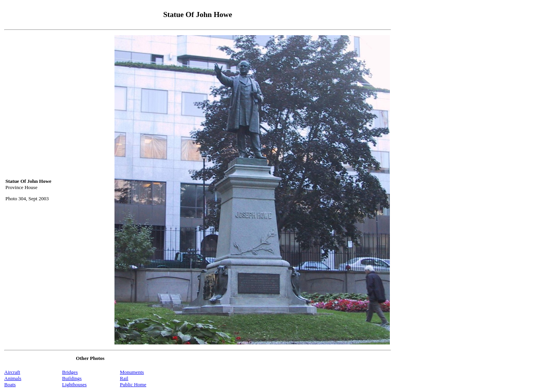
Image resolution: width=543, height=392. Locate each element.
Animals (13, 378)
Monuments (132, 372)
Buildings (72, 378)
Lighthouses (75, 384)
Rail (124, 378)
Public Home (133, 384)
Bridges (70, 372)
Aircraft (12, 372)
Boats (10, 384)
